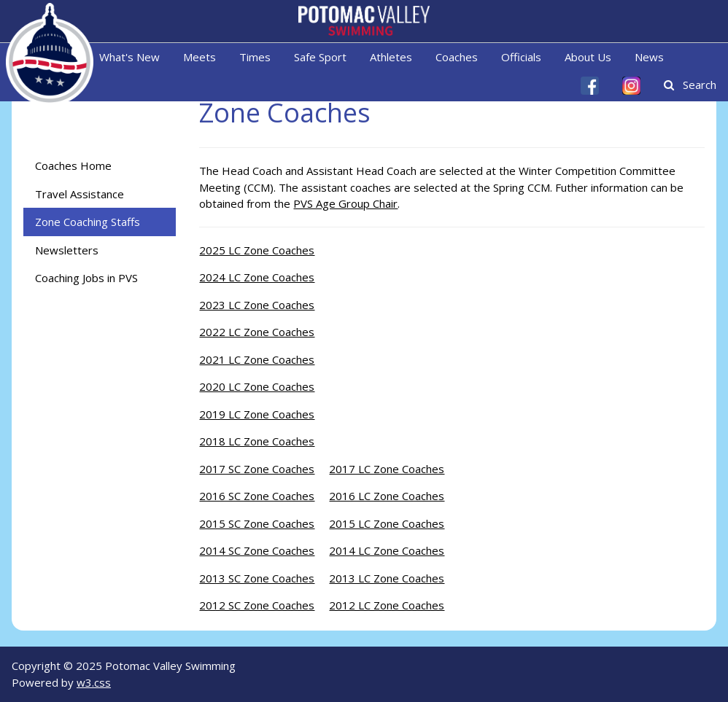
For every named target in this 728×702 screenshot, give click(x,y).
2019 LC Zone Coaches (257, 414)
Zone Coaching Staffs (88, 222)
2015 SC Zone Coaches (257, 523)
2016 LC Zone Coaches (387, 496)
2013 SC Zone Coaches (257, 578)
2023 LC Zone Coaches (257, 305)
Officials (521, 57)
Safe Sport (320, 57)
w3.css (94, 682)
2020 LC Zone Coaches (257, 386)
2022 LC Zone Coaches (257, 332)
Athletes (391, 57)
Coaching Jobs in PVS (86, 278)
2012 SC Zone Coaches (257, 605)
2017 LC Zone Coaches (387, 469)
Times (255, 57)
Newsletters (67, 250)
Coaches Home (73, 165)
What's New (129, 57)
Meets (200, 57)
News (649, 57)
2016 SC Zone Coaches (257, 496)
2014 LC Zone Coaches (387, 550)
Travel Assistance (80, 194)
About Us (588, 57)
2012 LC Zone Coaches (387, 605)
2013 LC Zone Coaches (387, 578)
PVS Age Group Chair (345, 203)
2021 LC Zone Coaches (257, 359)
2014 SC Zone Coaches (257, 550)
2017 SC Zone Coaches (257, 469)
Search (690, 85)
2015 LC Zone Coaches (387, 523)
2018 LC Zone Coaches (257, 441)
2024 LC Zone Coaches (257, 277)
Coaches (457, 57)
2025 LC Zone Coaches (257, 250)
